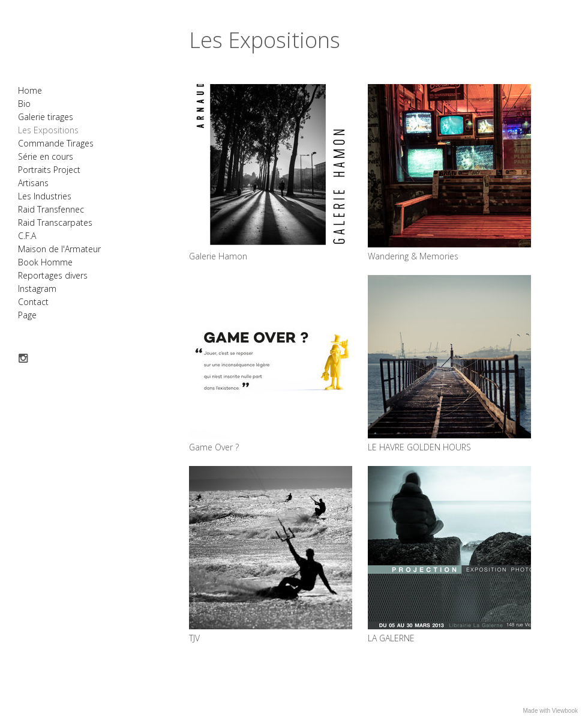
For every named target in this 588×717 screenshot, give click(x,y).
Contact (33, 302)
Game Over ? (214, 447)
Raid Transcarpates (55, 222)
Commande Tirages (56, 143)
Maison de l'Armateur (59, 249)
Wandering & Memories (413, 256)
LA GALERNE (391, 638)
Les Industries (45, 196)
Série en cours (46, 156)
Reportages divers (53, 275)
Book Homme (45, 262)
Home (30, 90)
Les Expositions (48, 130)
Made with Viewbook (550, 711)
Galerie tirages (46, 117)
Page (27, 315)
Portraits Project (49, 170)
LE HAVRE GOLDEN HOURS (419, 447)
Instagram (37, 289)
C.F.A (27, 236)
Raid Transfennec (51, 209)
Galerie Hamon (218, 256)
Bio (24, 104)
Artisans (33, 183)
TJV (194, 638)
